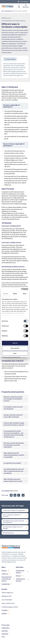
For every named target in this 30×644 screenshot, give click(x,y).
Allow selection (15, 348)
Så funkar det (8, 11)
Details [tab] (15, 294)
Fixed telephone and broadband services (14, 21)
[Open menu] (26, 6)
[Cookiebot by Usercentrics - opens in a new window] (21, 289)
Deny (15, 353)
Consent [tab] (5, 294)
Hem (3, 11)
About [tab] (25, 294)
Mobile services (6, 18)
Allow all (15, 343)
